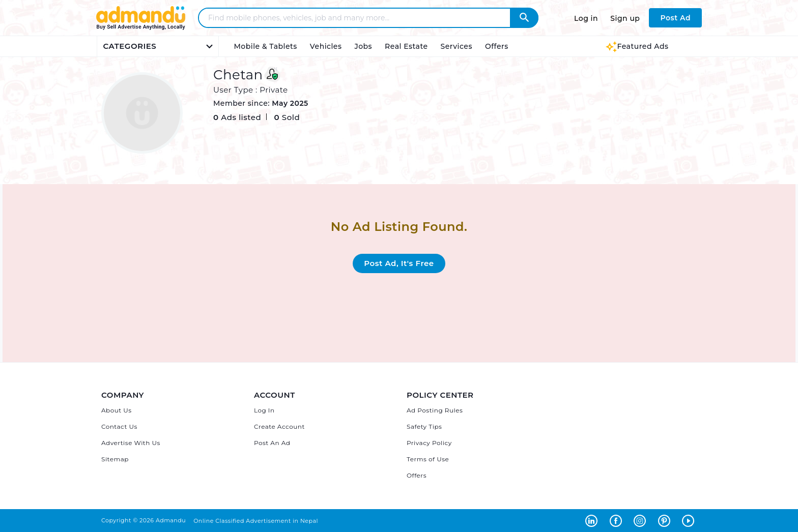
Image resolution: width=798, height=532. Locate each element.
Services (457, 46)
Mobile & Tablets (266, 46)
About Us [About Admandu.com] (117, 410)
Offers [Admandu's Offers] (417, 475)
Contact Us (119, 426)
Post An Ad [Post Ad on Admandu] (272, 443)
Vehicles (326, 46)
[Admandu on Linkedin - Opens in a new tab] (593, 520)
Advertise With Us (131, 443)
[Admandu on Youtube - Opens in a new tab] (689, 520)
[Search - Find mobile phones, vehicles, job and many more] (361, 18)
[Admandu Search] (524, 18)
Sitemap (115, 459)
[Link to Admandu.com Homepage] (141, 28)
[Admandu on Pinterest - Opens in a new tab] (666, 520)
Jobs (363, 46)
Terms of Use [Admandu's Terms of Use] (428, 459)
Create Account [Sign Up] (279, 426)
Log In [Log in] (264, 410)
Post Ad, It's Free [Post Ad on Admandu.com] (399, 263)
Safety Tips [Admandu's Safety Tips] (424, 426)
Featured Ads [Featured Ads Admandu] (637, 46)
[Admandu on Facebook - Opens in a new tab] (618, 520)
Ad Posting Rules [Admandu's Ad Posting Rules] (435, 410)
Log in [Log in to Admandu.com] (586, 18)
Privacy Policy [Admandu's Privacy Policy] (429, 443)
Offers (497, 46)
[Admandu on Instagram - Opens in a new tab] (642, 520)
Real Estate (406, 46)
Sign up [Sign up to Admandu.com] (625, 18)
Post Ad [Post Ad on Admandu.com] (675, 18)
